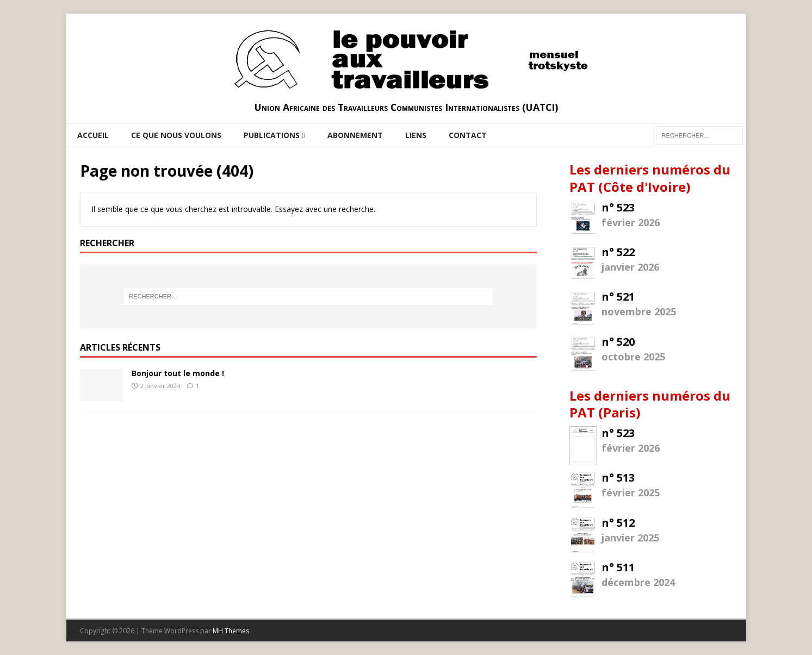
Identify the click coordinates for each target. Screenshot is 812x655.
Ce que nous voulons (176, 135)
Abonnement (355, 135)
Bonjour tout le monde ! (178, 373)
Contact (468, 135)
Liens (416, 135)
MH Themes (231, 631)
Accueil (93, 135)
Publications (272, 135)
